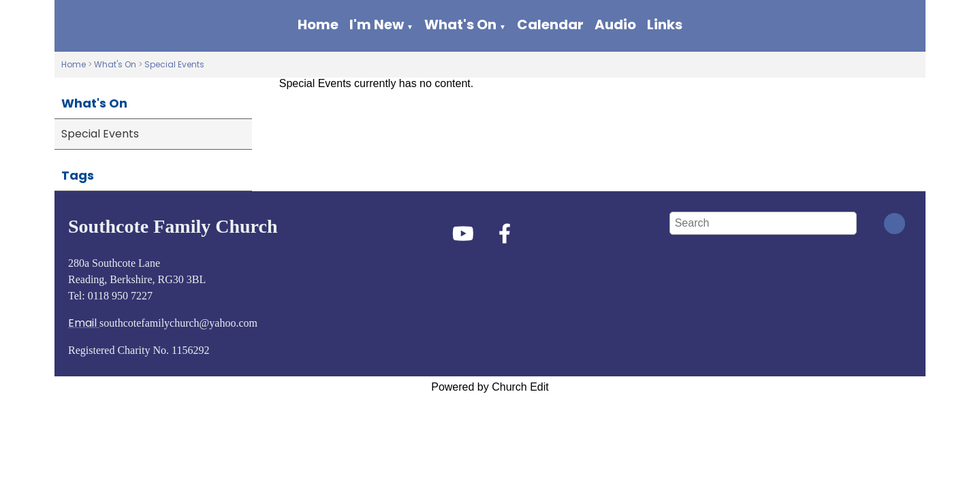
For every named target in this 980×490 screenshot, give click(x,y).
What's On (460, 24)
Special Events (174, 64)
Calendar (550, 24)
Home (318, 24)
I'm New (377, 24)
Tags (78, 175)
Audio (615, 24)
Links (665, 24)
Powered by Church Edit (490, 387)
